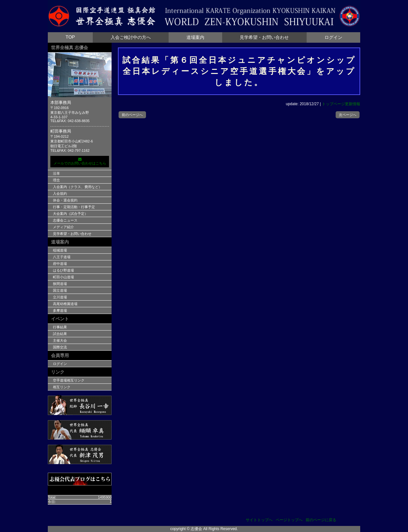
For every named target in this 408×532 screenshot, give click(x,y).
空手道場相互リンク (69, 380)
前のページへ (132, 115)
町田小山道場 (63, 277)
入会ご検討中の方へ (131, 37)
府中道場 (60, 264)
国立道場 (60, 290)
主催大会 (60, 340)
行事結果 (60, 327)
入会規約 (60, 193)
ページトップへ (289, 520)
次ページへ (348, 115)
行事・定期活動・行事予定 (74, 207)
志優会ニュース (65, 220)
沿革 (56, 173)
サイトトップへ (259, 520)
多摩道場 (60, 310)
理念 (56, 180)
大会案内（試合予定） (70, 214)
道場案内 (195, 37)
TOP (70, 37)
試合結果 (60, 334)
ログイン (333, 37)
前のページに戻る (321, 520)
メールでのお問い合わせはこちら (80, 161)
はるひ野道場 (63, 270)
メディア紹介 (63, 227)
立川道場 (60, 297)
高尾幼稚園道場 (65, 304)
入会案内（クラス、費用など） (77, 187)
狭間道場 (60, 284)
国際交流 (60, 347)
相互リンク (62, 387)
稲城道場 (60, 250)
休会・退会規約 (65, 200)
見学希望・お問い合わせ (264, 37)
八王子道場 (62, 257)
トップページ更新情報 (341, 104)
